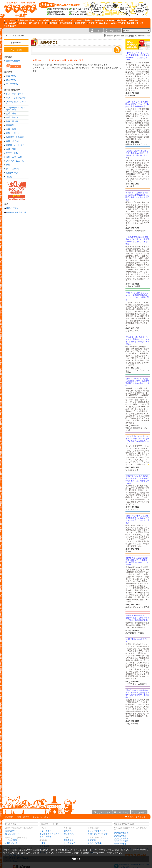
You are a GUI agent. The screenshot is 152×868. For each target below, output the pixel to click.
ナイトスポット (13, 169)
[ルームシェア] (10, 23)
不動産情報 (69, 840)
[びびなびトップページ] (19, 9)
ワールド (7, 36)
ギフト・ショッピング (16, 98)
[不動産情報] (133, 20)
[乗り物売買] (121, 20)
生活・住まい (12, 117)
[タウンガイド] (43, 20)
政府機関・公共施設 (15, 137)
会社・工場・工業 (14, 157)
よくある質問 (11, 840)
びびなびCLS (11, 831)
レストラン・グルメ (15, 94)
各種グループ (12, 173)
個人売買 (68, 831)
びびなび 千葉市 (121, 833)
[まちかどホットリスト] (59, 20)
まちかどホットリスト (49, 834)
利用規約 (9, 817)
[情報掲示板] (98, 20)
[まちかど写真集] (65, 23)
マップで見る (12, 84)
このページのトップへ (138, 817)
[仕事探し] (87, 20)
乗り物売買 (69, 834)
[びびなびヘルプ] (122, 23)
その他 (9, 177)
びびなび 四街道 (121, 838)
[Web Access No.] (108, 23)
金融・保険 (11, 149)
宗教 (8, 165)
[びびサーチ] (9, 20)
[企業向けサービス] (135, 23)
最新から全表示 (13, 61)
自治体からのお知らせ (98, 834)
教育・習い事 (12, 121)
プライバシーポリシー (42, 817)
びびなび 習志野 (121, 841)
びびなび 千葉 (120, 836)
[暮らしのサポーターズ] (37, 23)
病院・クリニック (14, 133)
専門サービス (12, 153)
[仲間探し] (22, 23)
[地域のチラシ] (80, 23)
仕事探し (43, 843)
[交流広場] (52, 23)
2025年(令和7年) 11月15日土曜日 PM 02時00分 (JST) (129, 36)
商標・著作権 (23, 817)
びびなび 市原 (120, 844)
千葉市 (21, 36)
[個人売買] (109, 20)
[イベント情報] (76, 20)
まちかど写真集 (95, 843)
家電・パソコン (13, 141)
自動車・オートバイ (15, 145)
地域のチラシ (16, 43)
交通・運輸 (11, 113)
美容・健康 (11, 129)
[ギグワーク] (92, 23)
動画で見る (11, 80)
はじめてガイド (12, 834)
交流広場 (92, 840)
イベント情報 (45, 836)
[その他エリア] (10, 26)
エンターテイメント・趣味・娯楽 (16, 109)
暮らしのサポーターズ (98, 831)
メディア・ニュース (15, 161)
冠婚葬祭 (10, 125)
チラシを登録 (16, 50)
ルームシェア (70, 843)
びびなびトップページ (16, 212)
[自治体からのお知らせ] (26, 20)
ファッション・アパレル (16, 103)
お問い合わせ (11, 843)
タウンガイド (45, 831)
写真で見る (11, 76)
